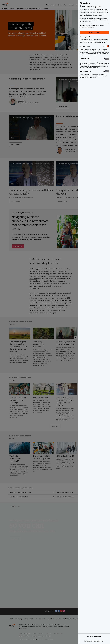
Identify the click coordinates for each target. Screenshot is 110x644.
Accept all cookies (94, 32)
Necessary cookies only (94, 637)
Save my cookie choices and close (94, 641)
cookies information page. (87, 27)
